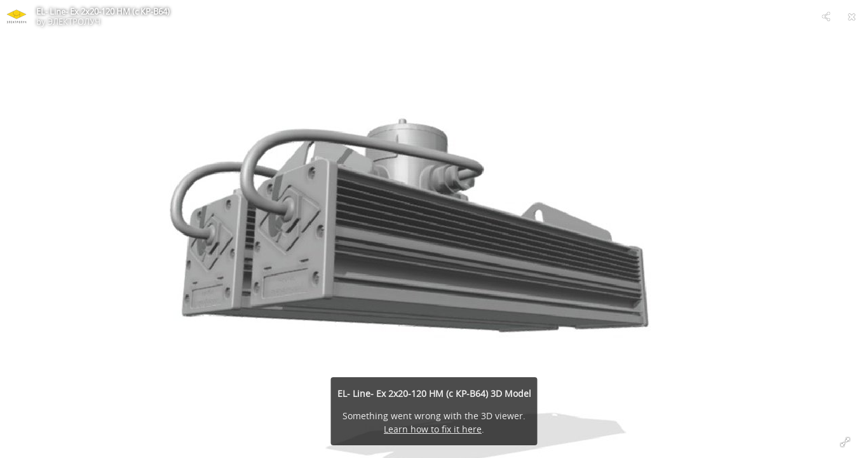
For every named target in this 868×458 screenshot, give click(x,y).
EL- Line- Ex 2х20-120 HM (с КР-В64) (103, 11)
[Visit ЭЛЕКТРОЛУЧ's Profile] (17, 17)
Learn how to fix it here (433, 429)
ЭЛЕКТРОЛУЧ (74, 22)
